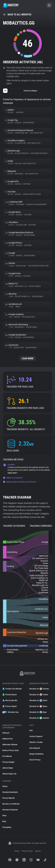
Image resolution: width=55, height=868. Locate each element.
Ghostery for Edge (38, 712)
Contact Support (36, 736)
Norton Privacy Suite (10, 750)
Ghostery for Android (39, 718)
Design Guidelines (36, 754)
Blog (4, 821)
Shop (4, 816)
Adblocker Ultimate (10, 745)
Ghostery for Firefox (39, 695)
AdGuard (6, 733)
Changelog (7, 827)
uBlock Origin (8, 768)
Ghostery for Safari (38, 700)
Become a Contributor (11, 804)
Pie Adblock (7, 756)
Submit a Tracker (36, 742)
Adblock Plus (8, 739)
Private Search (10, 695)
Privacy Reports (9, 798)
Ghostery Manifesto (10, 792)
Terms (17, 851)
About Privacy (35, 760)
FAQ (31, 731)
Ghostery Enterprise (10, 810)
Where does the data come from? (20, 482)
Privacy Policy (27, 851)
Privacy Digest (9, 706)
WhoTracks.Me (10, 700)
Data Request (35, 748)
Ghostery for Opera (38, 706)
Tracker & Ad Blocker (12, 689)
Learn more (13, 473)
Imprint (38, 851)
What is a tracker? (13, 478)
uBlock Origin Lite (9, 774)
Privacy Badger (8, 762)
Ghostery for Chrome (39, 689)
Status (5, 786)
